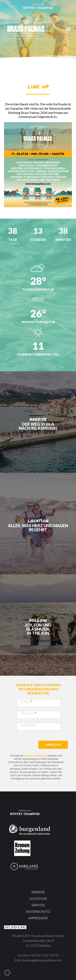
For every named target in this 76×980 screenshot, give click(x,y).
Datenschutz (38, 911)
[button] (7, 973)
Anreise (38, 892)
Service (38, 905)
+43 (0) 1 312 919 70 (44, 955)
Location (38, 899)
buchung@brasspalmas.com (42, 960)
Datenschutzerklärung (36, 756)
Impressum (38, 918)
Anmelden (53, 745)
